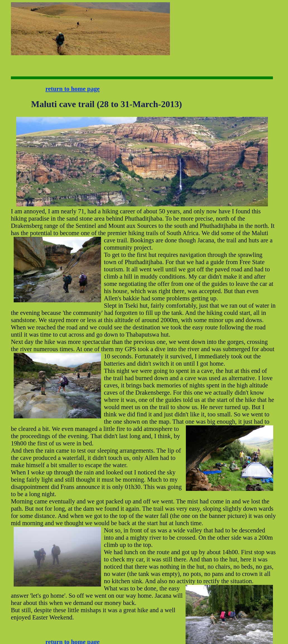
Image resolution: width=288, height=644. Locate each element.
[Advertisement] (187, 20)
